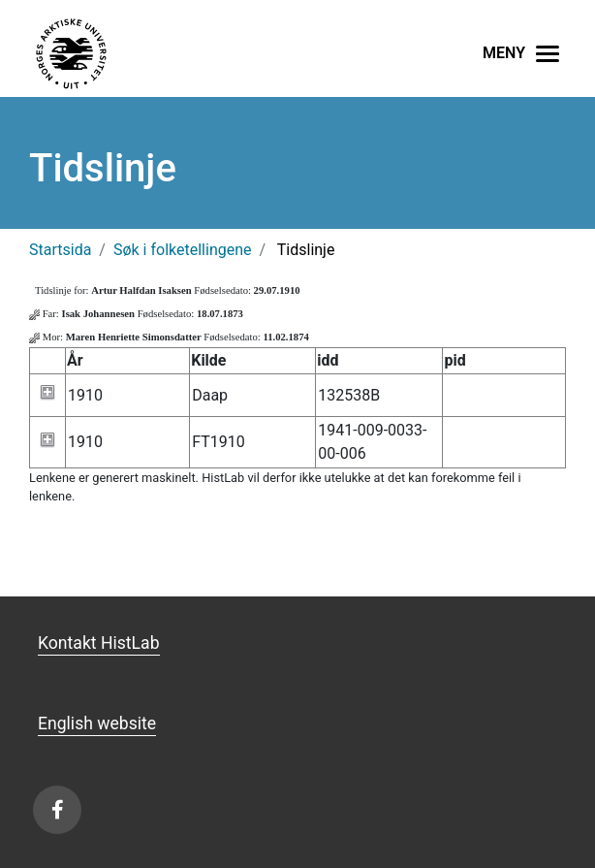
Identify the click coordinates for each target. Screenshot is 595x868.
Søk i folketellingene (183, 250)
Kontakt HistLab (99, 643)
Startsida (60, 250)
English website (97, 723)
